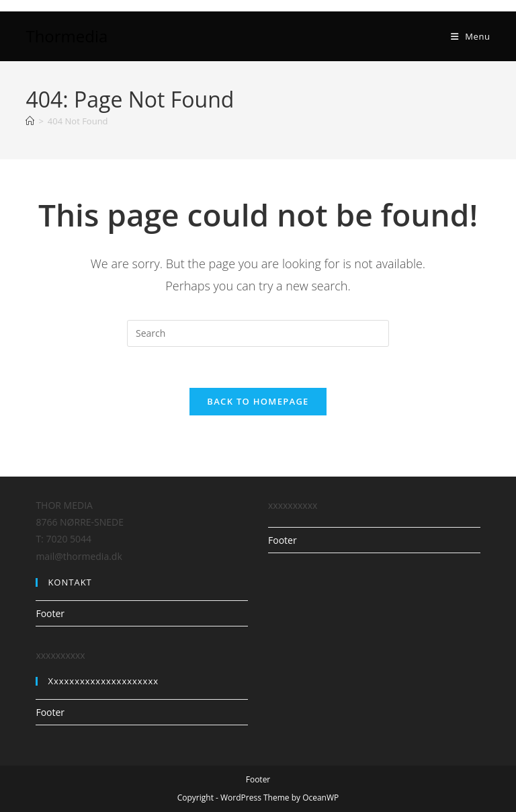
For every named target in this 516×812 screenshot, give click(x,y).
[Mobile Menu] (471, 36)
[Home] (30, 121)
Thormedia (67, 36)
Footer (50, 613)
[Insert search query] (258, 333)
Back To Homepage (258, 401)
